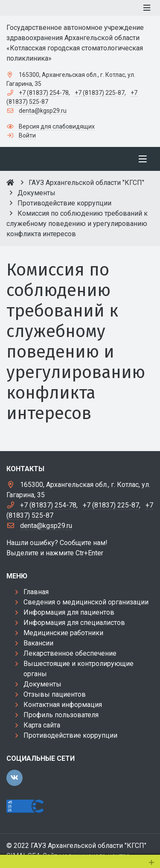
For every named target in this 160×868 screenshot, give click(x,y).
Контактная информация (63, 705)
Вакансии (38, 643)
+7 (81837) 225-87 (100, 93)
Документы (42, 684)
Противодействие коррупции (70, 735)
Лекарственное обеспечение (70, 653)
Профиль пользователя (61, 715)
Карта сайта (42, 725)
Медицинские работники (63, 633)
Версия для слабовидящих (57, 126)
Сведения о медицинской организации (86, 602)
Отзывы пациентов (55, 694)
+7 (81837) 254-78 (44, 93)
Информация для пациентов (69, 612)
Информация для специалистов (74, 623)
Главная (36, 592)
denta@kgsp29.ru (43, 111)
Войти (27, 135)
